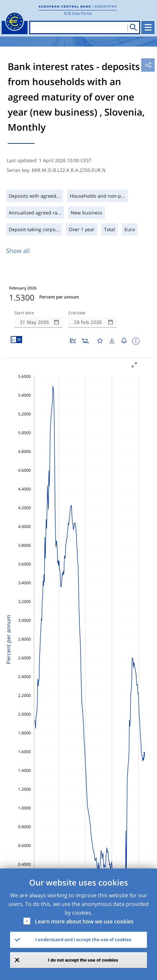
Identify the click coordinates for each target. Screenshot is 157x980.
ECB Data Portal (78, 13)
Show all (18, 251)
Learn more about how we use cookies (84, 921)
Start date (24, 313)
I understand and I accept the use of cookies (83, 939)
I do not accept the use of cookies (83, 960)
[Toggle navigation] (148, 27)
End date (77, 313)
